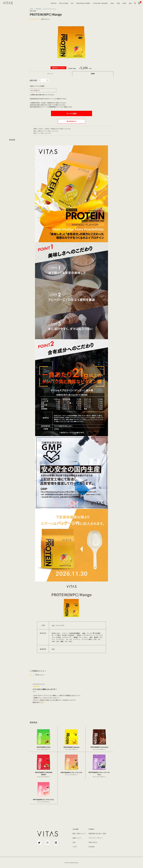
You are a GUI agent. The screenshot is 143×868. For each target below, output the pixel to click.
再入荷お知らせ (72, 121)
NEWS (124, 3)
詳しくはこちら (53, 131)
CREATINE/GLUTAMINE (83, 3)
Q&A (130, 3)
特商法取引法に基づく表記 (97, 833)
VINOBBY (92, 847)
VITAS (31, 9)
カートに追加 (71, 113)
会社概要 (76, 829)
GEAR (112, 3)
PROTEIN (54, 3)
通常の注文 (50, 74)
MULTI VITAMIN (64, 3)
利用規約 (91, 829)
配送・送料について (79, 833)
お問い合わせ (93, 842)
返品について (77, 838)
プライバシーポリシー (96, 838)
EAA (72, 3)
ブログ (75, 847)
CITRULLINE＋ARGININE (100, 3)
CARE (118, 3)
